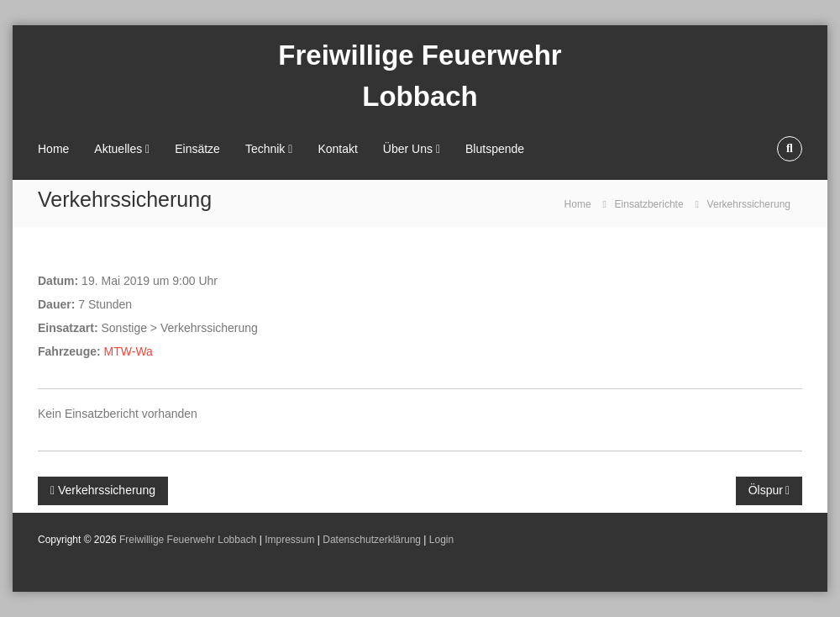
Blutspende (495, 149)
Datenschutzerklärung (372, 540)
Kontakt (337, 149)
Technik (265, 149)
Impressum (289, 540)
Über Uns (408, 149)
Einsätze (197, 149)
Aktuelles (118, 149)
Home (53, 149)
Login (441, 540)
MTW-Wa (129, 351)
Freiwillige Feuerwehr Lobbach (188, 540)
